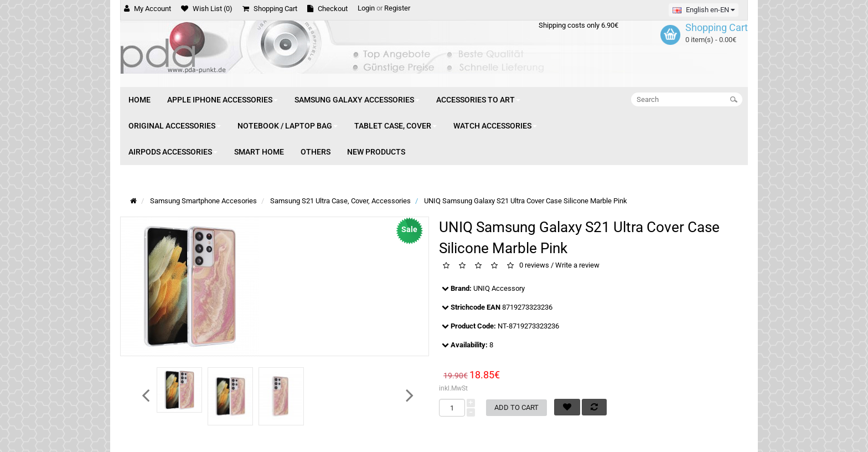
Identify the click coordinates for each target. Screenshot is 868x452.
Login (366, 8)
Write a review (577, 266)
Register (397, 8)
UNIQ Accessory (499, 288)
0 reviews (534, 266)
